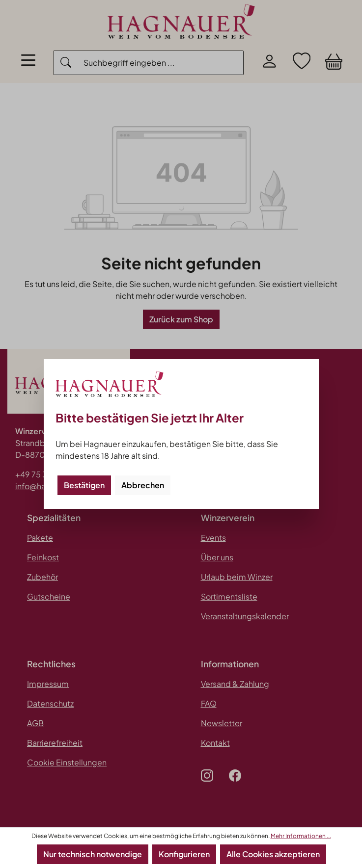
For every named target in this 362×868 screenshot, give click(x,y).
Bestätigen (84, 485)
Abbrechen (143, 485)
